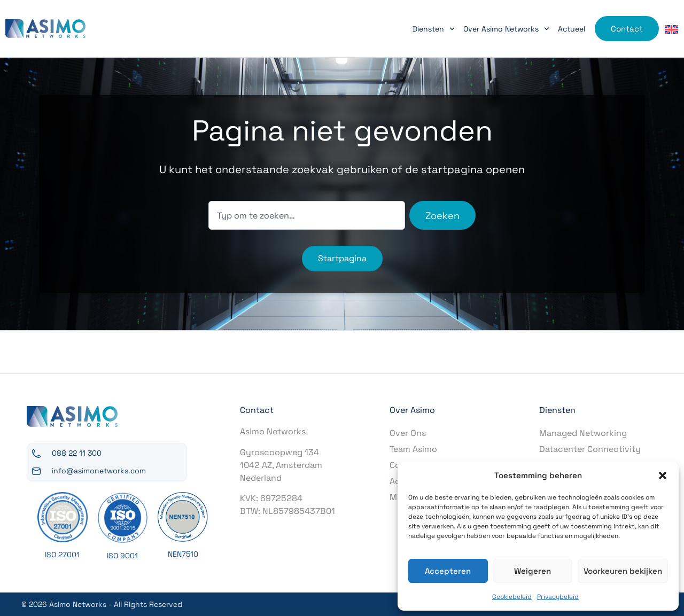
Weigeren (533, 571)
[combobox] (307, 215)
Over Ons (408, 433)
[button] (663, 475)
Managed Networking (583, 433)
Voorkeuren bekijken (623, 571)
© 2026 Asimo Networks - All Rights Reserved (102, 604)
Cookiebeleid (512, 597)
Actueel (572, 29)
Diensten (434, 29)
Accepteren (448, 571)
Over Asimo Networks (506, 29)
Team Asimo (413, 449)
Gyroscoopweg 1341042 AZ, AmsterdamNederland (281, 465)
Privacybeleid (558, 597)
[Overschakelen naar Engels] (671, 29)
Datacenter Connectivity (590, 449)
